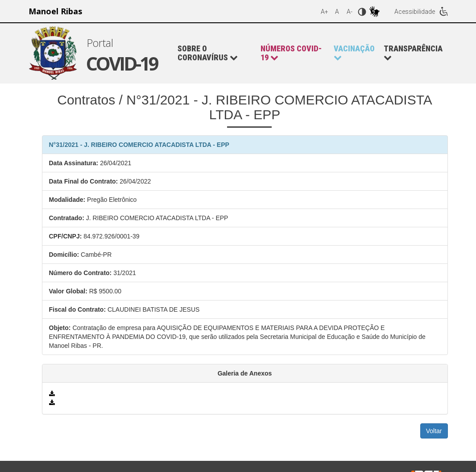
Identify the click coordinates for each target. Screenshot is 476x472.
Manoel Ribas (55, 11)
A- (350, 12)
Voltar (434, 431)
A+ (325, 12)
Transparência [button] (413, 53)
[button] (293, 53)
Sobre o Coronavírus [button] (208, 53)
